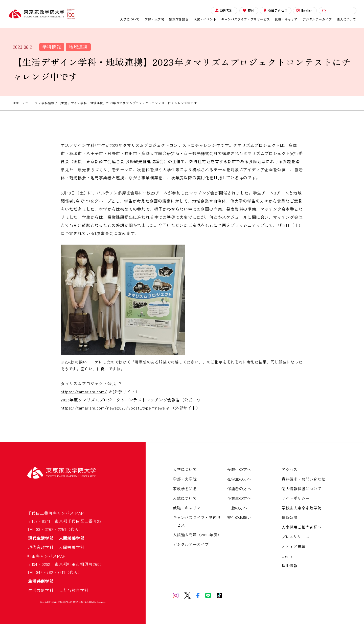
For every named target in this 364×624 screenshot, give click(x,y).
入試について (185, 498)
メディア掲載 (294, 546)
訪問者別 (224, 10)
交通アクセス (275, 10)
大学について (130, 19)
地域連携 (78, 47)
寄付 (248, 10)
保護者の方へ (239, 489)
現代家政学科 (43, 547)
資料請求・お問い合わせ (304, 479)
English (304, 10)
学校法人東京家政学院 (302, 508)
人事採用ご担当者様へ (302, 527)
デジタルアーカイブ (317, 19)
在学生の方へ (239, 479)
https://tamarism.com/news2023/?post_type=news (113, 408)
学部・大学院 (154, 19)
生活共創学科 (43, 590)
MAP (80, 513)
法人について (346, 19)
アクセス (290, 469)
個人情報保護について (302, 489)
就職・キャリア (286, 19)
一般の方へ (237, 508)
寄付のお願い (239, 517)
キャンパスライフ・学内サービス (245, 19)
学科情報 (52, 47)
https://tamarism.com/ (84, 392)
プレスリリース (296, 537)
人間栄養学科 (72, 547)
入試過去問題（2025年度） (197, 535)
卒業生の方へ (239, 498)
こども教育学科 (74, 590)
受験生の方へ (239, 469)
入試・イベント (205, 19)
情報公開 (290, 517)
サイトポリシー (296, 498)
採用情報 (290, 565)
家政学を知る (179, 19)
